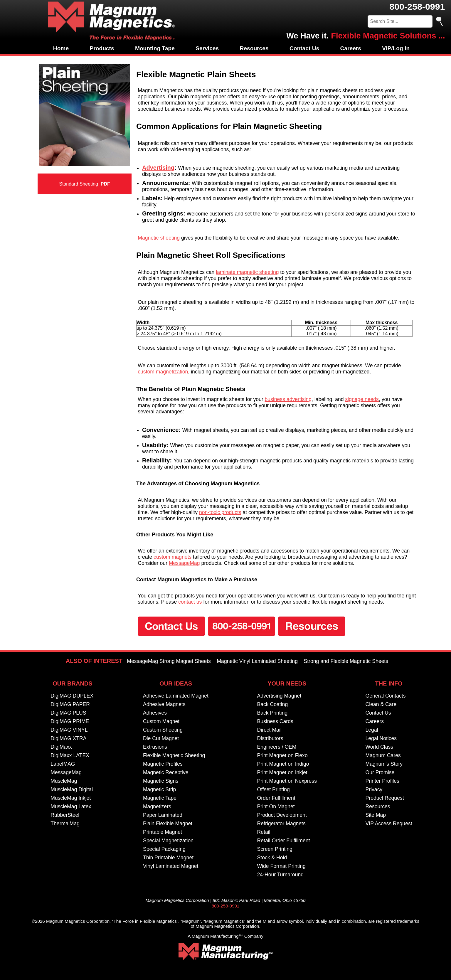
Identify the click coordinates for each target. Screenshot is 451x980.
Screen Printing (275, 849)
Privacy (374, 789)
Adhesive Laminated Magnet (176, 696)
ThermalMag (65, 824)
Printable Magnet (163, 832)
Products (102, 48)
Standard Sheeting (79, 184)
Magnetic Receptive (166, 772)
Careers (351, 48)
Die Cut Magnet (161, 738)
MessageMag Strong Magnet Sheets (169, 661)
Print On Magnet (276, 806)
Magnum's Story (384, 764)
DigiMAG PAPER (70, 704)
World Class (380, 747)
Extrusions (155, 747)
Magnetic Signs (161, 781)
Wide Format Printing (281, 866)
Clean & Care (381, 704)
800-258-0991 (417, 6)
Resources (254, 48)
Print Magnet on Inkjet (282, 772)
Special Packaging (164, 849)
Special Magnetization (168, 841)
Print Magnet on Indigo (283, 764)
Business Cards (275, 721)
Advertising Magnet (279, 696)
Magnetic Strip (159, 789)
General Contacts (386, 696)
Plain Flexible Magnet (168, 824)
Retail (264, 832)
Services (207, 48)
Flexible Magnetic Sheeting (174, 755)
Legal (372, 730)
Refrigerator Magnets (281, 824)
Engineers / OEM (277, 747)
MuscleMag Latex (71, 806)
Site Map (376, 815)
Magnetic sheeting (159, 238)
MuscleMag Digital (72, 789)
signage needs (362, 399)
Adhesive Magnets (164, 704)
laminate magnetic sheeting (247, 272)
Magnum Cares (383, 755)
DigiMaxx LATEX (70, 755)
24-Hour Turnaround (280, 875)
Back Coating (273, 704)
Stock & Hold (272, 858)
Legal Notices (381, 738)
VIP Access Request (389, 824)
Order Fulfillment (276, 798)
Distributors (270, 738)
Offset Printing (274, 789)
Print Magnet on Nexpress (287, 781)
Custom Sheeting (163, 730)
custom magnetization (163, 372)
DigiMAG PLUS (68, 713)
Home (61, 48)
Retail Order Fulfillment (284, 841)
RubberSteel (65, 815)
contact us (190, 602)
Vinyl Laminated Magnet (171, 866)
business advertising (288, 399)
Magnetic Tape (160, 798)
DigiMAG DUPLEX (72, 696)
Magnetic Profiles (163, 764)
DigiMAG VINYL (69, 730)
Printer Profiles (382, 781)
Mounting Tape (155, 48)
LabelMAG (63, 764)
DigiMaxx (61, 747)
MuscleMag (64, 781)
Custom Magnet (161, 721)
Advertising (158, 168)
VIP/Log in (396, 48)
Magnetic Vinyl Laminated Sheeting (257, 661)
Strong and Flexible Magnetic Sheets (346, 661)
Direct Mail (269, 730)
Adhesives (155, 713)
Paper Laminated (163, 815)
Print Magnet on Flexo (282, 755)
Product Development (282, 815)
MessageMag (184, 563)
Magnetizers (157, 806)
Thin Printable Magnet (168, 858)
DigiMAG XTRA (68, 738)
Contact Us (304, 48)
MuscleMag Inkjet (71, 798)
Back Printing (272, 713)
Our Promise (380, 772)
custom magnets (173, 557)
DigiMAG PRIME (70, 721)
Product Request (385, 798)
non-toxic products (220, 512)
